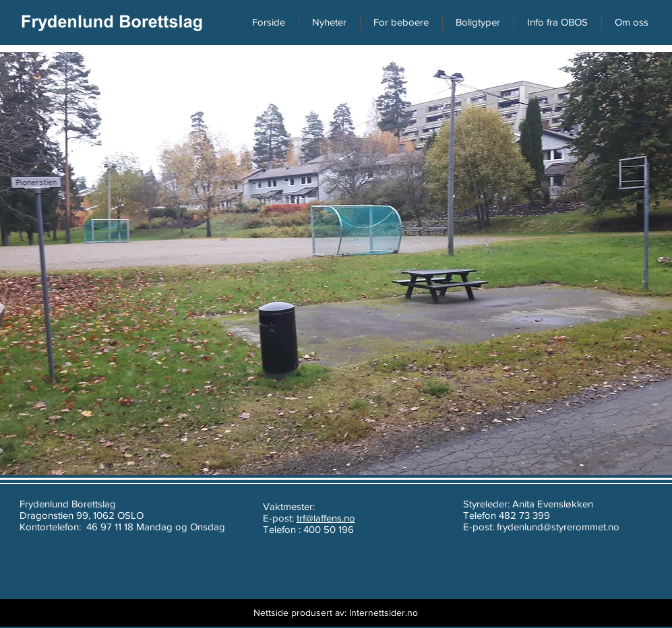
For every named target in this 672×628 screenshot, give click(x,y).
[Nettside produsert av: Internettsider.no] (336, 613)
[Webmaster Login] (205, 613)
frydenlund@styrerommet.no (558, 527)
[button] (632, 22)
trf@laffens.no (326, 518)
